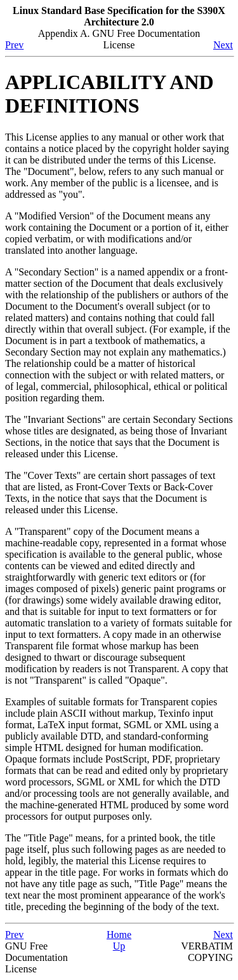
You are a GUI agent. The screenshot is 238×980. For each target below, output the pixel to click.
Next (223, 45)
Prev (14, 45)
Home (119, 935)
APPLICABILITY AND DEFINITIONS (109, 94)
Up (119, 946)
